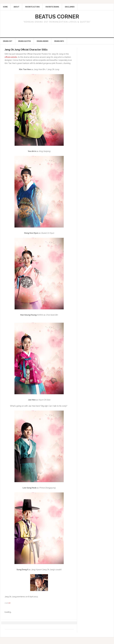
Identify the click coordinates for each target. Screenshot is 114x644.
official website (11, 57)
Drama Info (59, 41)
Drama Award (43, 41)
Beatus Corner (57, 17)
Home (5, 7)
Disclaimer (70, 7)
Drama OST (8, 41)
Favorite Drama (52, 7)
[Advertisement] (42, 31)
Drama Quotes (24, 41)
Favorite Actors (32, 7)
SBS (9, 603)
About (16, 7)
